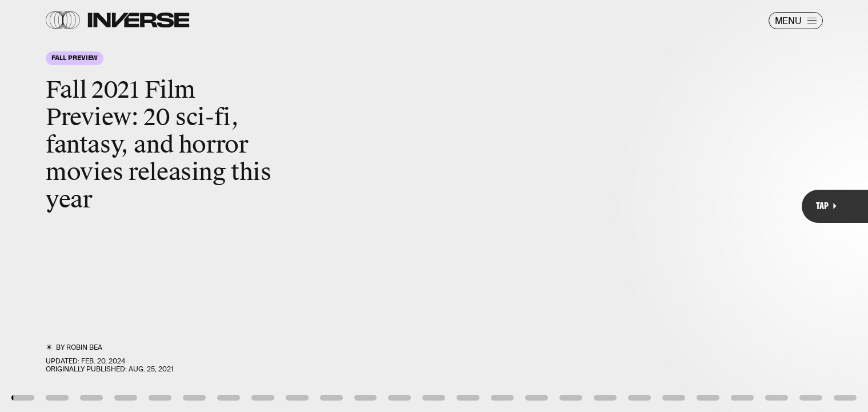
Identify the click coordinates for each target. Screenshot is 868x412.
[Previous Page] (143, 206)
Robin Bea (84, 347)
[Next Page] (577, 206)
